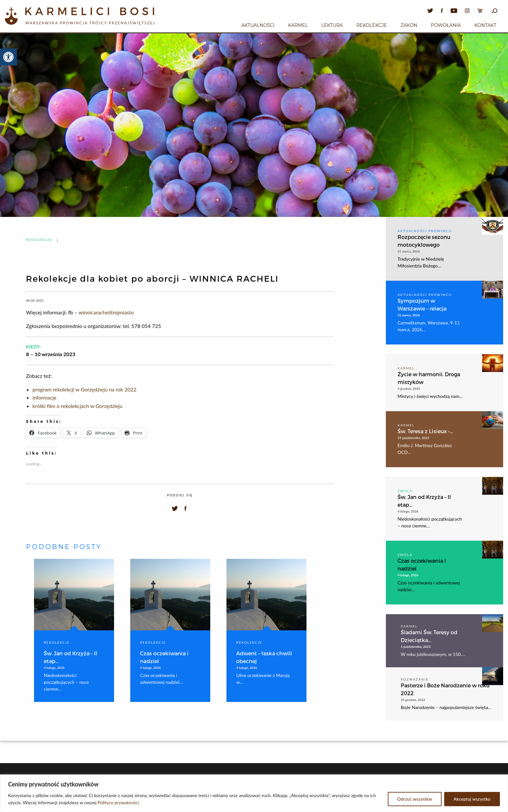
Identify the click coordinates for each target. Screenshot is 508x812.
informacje (44, 397)
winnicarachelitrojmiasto (106, 312)
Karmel (298, 25)
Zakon (409, 25)
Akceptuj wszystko (472, 799)
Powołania (446, 25)
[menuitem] (258, 24)
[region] (254, 793)
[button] (8, 57)
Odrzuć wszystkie (415, 799)
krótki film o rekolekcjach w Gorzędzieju (77, 406)
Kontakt (485, 25)
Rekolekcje (372, 25)
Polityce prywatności (118, 802)
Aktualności (258, 25)
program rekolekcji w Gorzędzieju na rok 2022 (84, 389)
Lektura (332, 25)
